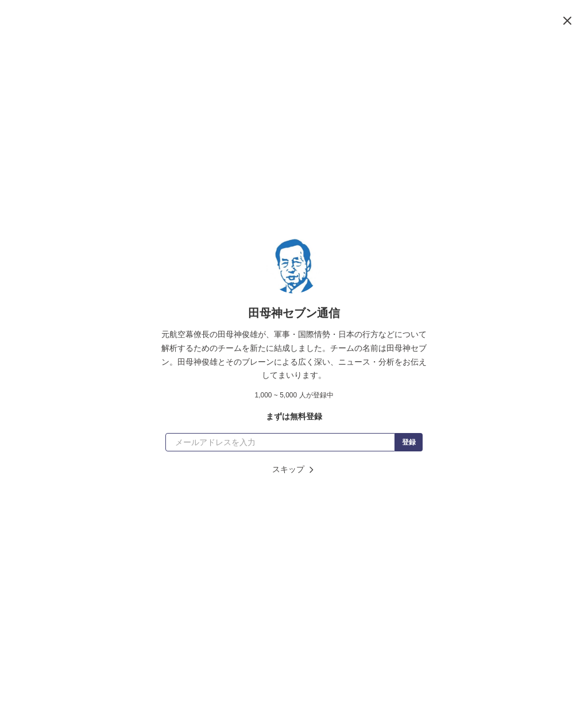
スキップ (294, 469)
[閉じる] (567, 21)
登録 (409, 442)
